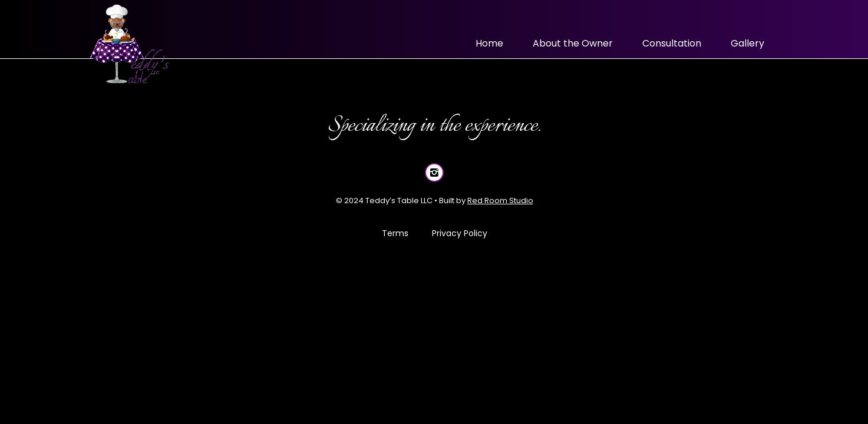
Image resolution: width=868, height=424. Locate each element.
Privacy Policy (459, 233)
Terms (395, 233)
